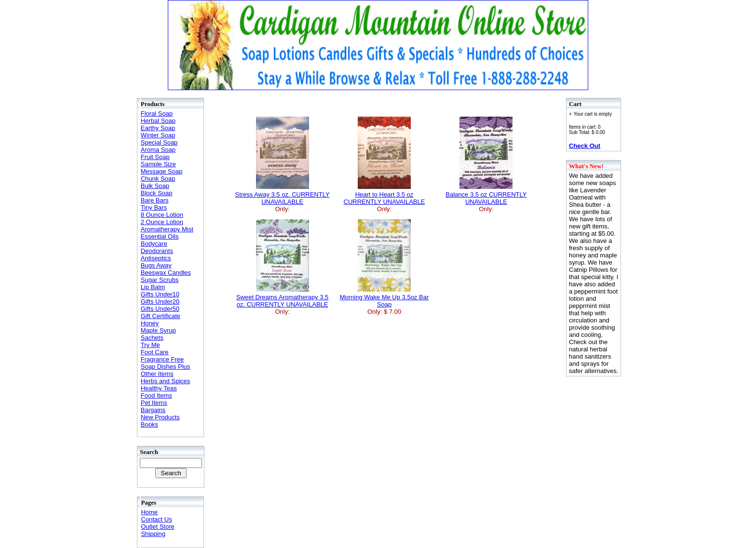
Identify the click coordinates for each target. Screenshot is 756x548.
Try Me (150, 345)
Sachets (152, 338)
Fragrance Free (162, 359)
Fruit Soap (155, 157)
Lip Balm (153, 287)
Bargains (153, 410)
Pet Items (154, 403)
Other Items (157, 374)
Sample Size (158, 164)
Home (149, 512)
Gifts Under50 (160, 309)
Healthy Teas (159, 388)
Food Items (156, 395)
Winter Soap (158, 135)
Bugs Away (156, 265)
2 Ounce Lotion (162, 222)
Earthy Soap (158, 128)
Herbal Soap (158, 121)
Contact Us (156, 519)
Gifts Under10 (160, 294)
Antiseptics (156, 258)
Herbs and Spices (166, 381)
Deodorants (157, 251)
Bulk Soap (155, 186)
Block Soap (157, 193)
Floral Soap (157, 114)
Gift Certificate (161, 316)
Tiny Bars (154, 207)
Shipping (153, 534)
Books (149, 424)
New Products (160, 417)
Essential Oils (160, 236)
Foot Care (155, 352)
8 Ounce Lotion (162, 215)
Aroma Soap (158, 150)
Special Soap (159, 142)
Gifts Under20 (160, 301)
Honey (150, 323)
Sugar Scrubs (160, 280)
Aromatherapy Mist (167, 229)
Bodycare (154, 244)
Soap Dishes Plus (166, 367)
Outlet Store (157, 527)
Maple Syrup (158, 330)
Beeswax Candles (166, 273)
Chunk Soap (158, 179)
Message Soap (162, 171)
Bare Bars (155, 200)
